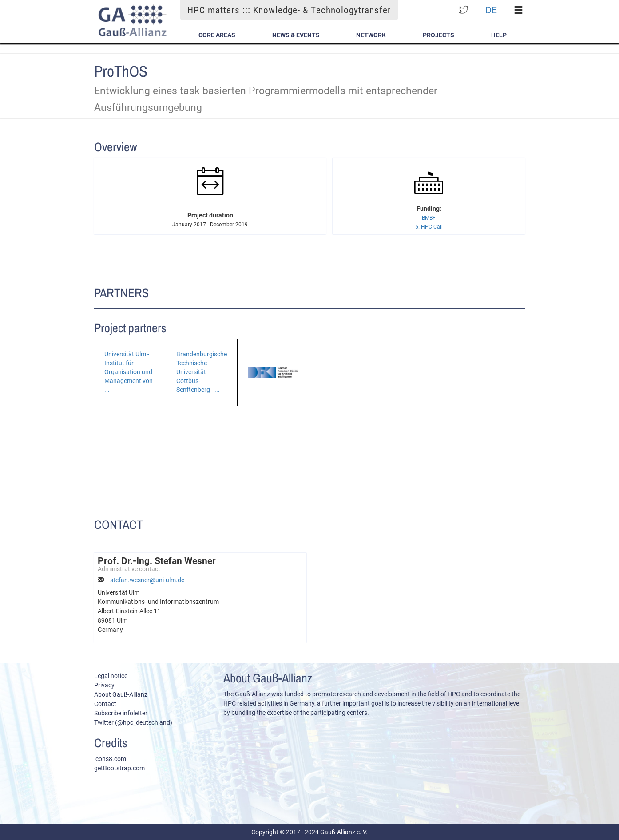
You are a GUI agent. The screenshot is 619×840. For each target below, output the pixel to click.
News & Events (296, 35)
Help (499, 35)
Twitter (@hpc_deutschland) (133, 722)
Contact (105, 704)
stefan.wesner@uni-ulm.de (147, 580)
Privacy (104, 685)
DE (491, 10)
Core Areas (217, 35)
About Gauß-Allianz (121, 694)
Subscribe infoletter (121, 713)
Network (371, 35)
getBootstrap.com (119, 768)
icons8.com (110, 759)
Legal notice (111, 676)
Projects (438, 35)
